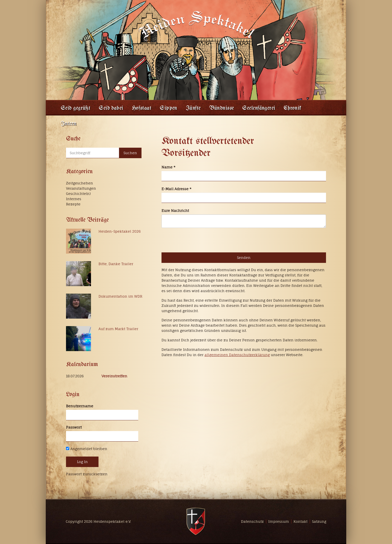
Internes (74, 199)
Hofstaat (142, 108)
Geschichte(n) (78, 194)
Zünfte (193, 108)
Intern (69, 124)
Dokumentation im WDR (120, 296)
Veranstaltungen (81, 188)
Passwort (74, 427)
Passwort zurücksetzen (87, 474)
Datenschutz (252, 521)
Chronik (293, 108)
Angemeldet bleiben (87, 449)
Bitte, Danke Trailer (116, 264)
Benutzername (80, 406)
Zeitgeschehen (79, 183)
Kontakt (300, 521)
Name (168, 167)
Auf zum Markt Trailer (118, 329)
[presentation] (199, 240)
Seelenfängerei (259, 108)
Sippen (168, 108)
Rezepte (73, 204)
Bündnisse (222, 108)
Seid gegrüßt (75, 108)
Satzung (319, 521)
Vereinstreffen (114, 376)
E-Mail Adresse (176, 189)
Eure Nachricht (175, 211)
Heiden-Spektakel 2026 (120, 231)
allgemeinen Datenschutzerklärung (237, 355)
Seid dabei (111, 108)
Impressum (279, 521)
